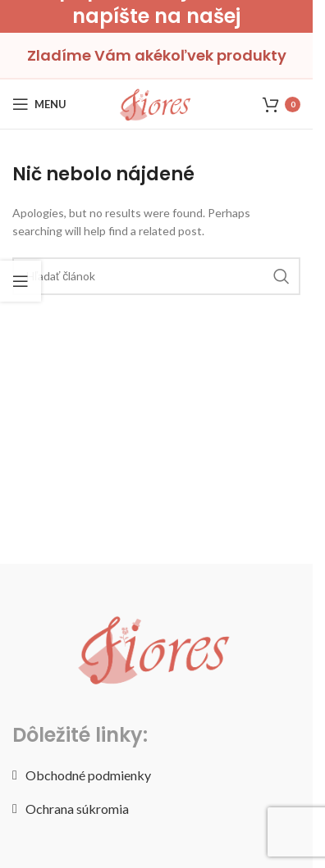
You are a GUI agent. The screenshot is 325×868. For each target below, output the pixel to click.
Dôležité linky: (80, 735)
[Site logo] (156, 103)
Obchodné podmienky (88, 775)
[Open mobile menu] (39, 104)
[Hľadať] (156, 276)
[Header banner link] (156, 16)
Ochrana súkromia (77, 809)
